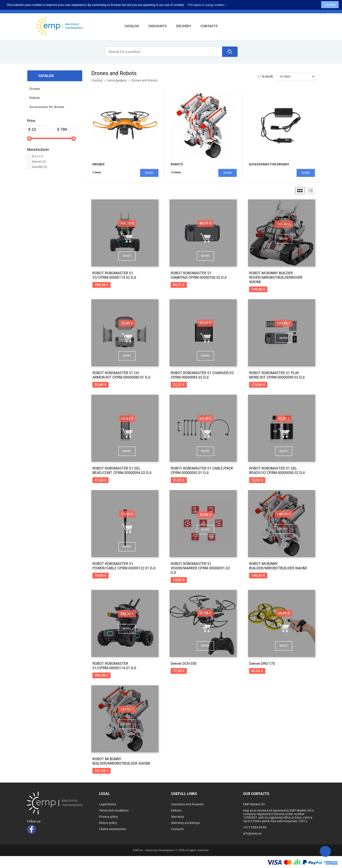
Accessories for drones (47, 107)
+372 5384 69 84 (255, 827)
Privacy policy (108, 817)
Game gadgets (117, 80)
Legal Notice (108, 804)
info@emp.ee (252, 833)
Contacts (209, 26)
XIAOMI (40, 167)
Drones (35, 89)
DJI (37, 156)
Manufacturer (38, 150)
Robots (35, 98)
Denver (39, 162)
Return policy (108, 823)
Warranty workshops (186, 823)
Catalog (132, 26)
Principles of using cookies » (207, 4)
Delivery (184, 26)
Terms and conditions (114, 810)
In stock (267, 76)
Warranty (178, 817)
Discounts (158, 26)
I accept (330, 4)
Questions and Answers (187, 804)
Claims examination (113, 829)
